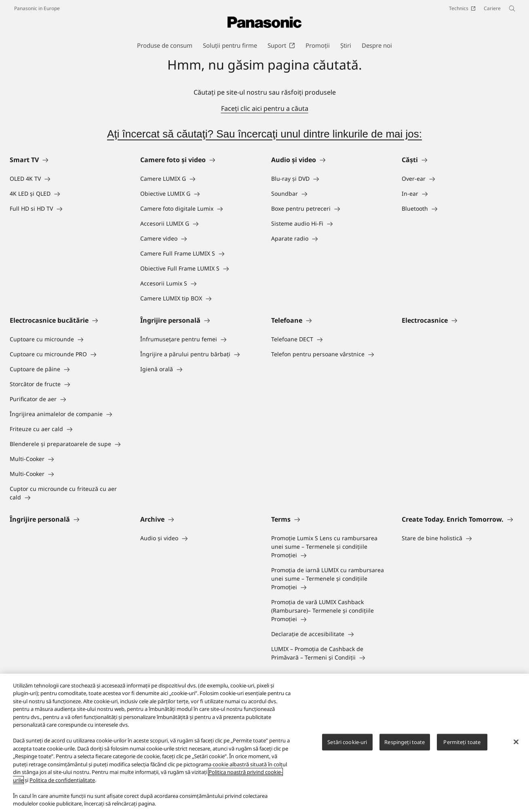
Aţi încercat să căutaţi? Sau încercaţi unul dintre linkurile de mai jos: (264, 134)
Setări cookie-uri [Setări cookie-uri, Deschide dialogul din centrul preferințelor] (347, 742)
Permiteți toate (462, 742)
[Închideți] (516, 742)
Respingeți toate (405, 742)
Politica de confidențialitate (62, 780)
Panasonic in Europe (37, 8)
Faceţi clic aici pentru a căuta (265, 108)
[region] (264, 743)
